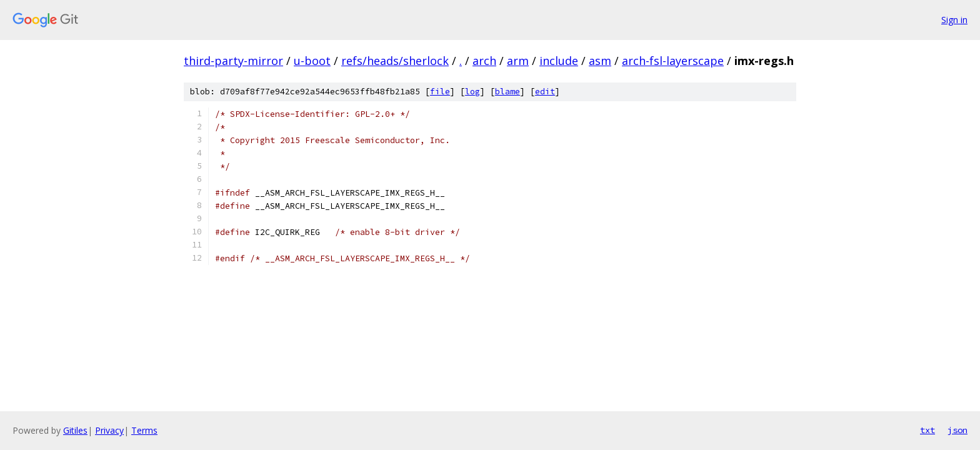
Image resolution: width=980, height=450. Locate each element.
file (440, 92)
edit (545, 92)
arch (484, 61)
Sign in (954, 20)
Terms (144, 430)
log (472, 92)
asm (600, 61)
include (559, 61)
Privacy (109, 430)
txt (927, 430)
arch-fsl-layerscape (673, 61)
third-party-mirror (233, 61)
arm (518, 61)
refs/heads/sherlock (395, 61)
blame (507, 92)
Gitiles (75, 430)
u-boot (312, 61)
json (957, 430)
